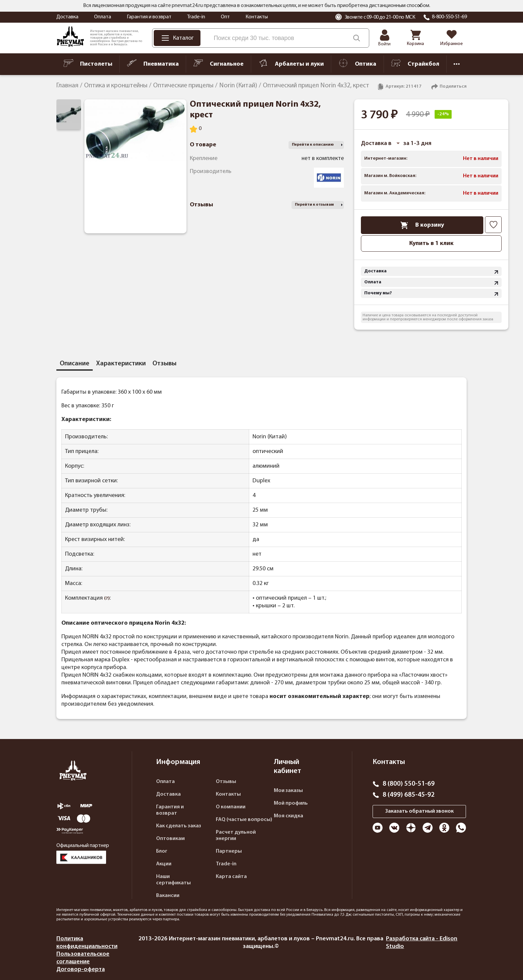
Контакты (257, 17)
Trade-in (196, 17)
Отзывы (226, 782)
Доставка (67, 17)
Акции (164, 864)
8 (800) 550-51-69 (409, 784)
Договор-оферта (81, 969)
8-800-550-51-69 (449, 17)
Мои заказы (288, 791)
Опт (225, 17)
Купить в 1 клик (431, 243)
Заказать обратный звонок (419, 811)
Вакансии (168, 896)
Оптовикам (170, 839)
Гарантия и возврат (149, 17)
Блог (162, 851)
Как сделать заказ (179, 826)
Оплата (103, 17)
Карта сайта (231, 877)
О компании (231, 807)
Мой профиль (291, 803)
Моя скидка (289, 816)
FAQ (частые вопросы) (244, 820)
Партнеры (229, 851)
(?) (107, 598)
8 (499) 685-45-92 (409, 795)
